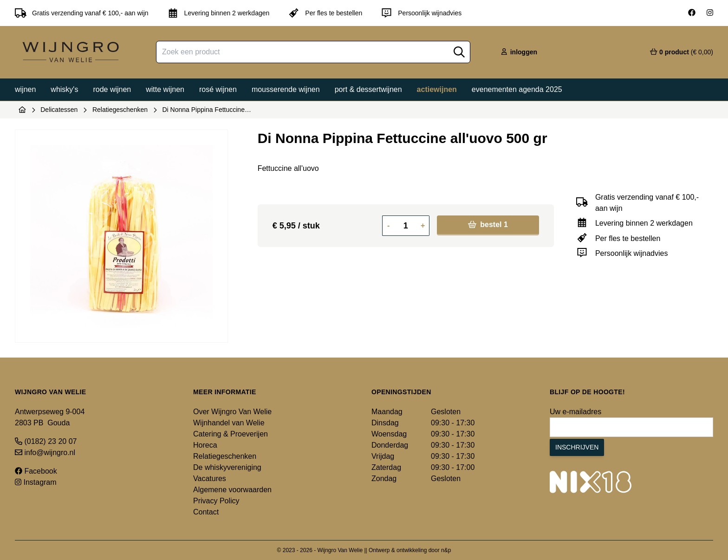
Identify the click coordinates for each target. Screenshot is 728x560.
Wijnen (25, 89)
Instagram (36, 482)
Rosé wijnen (218, 89)
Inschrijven (577, 447)
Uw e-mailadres (575, 412)
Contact (206, 512)
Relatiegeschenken (120, 110)
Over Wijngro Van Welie (232, 412)
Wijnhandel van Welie (229, 423)
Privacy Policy (216, 501)
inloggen (519, 52)
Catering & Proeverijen (231, 434)
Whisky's (64, 89)
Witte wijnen (165, 89)
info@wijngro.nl (45, 453)
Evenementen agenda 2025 (517, 89)
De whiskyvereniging (227, 467)
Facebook (36, 471)
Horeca (205, 445)
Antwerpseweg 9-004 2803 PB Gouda (50, 417)
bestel (488, 225)
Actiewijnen (437, 89)
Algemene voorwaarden (232, 490)
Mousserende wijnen (286, 89)
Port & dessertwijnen (368, 89)
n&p (446, 550)
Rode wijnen (112, 89)
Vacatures (210, 479)
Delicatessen (59, 110)
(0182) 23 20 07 (46, 441)
